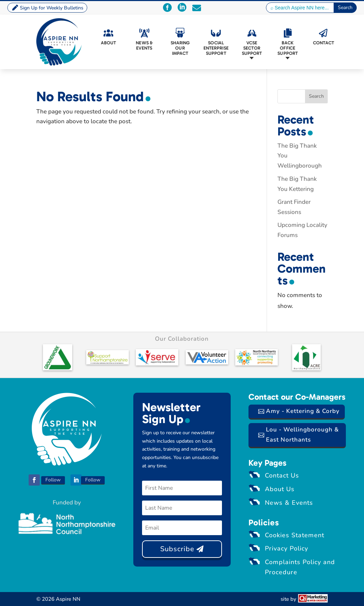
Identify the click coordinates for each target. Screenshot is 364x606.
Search (316, 96)
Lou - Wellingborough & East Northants (302, 435)
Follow (53, 480)
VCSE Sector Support (252, 48)
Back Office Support (288, 48)
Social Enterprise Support (216, 48)
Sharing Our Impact (180, 48)
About (109, 43)
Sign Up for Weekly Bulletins (52, 8)
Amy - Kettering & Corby (303, 411)
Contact (324, 43)
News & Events (144, 45)
